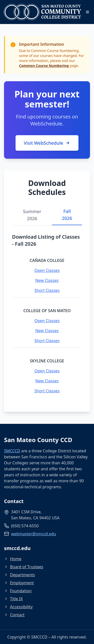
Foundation (18, 591)
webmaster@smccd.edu (34, 534)
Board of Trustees (24, 567)
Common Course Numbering (44, 66)
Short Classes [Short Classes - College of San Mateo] (47, 341)
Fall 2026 (67, 215)
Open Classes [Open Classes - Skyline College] (47, 371)
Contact (14, 615)
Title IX (13, 599)
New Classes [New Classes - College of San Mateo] (47, 331)
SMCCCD (12, 451)
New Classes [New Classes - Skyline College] (47, 381)
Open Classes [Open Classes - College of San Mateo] (47, 321)
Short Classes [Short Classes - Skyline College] (47, 391)
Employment (19, 583)
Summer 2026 (32, 215)
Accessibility (18, 607)
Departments (19, 575)
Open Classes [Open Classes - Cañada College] (47, 270)
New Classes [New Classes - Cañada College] (47, 280)
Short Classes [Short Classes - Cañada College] (47, 290)
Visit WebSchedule (47, 143)
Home (13, 559)
